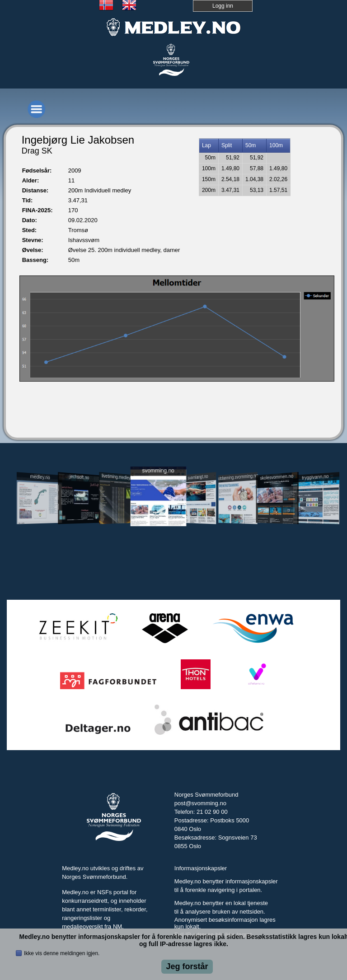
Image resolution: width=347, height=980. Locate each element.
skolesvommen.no (277, 477)
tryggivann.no (315, 477)
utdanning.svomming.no (238, 477)
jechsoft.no (79, 477)
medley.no (40, 477)
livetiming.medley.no (118, 477)
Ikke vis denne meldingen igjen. (62, 953)
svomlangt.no (198, 477)
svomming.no (158, 470)
